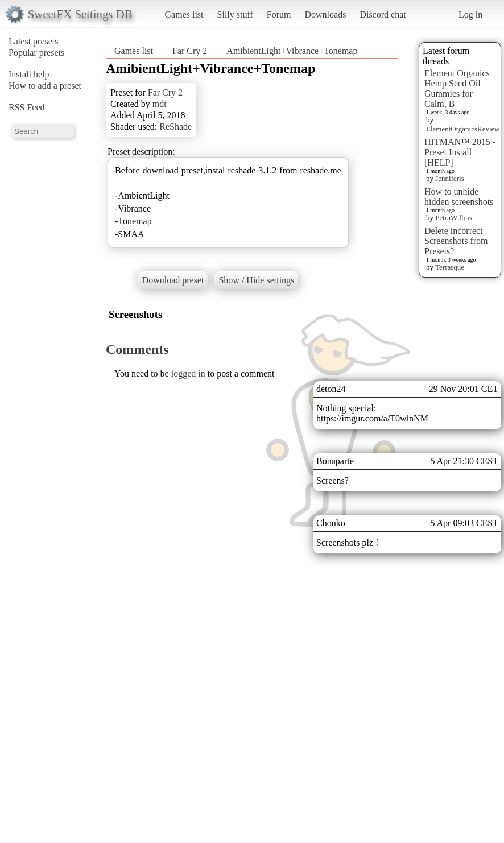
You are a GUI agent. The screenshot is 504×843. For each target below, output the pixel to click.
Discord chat (383, 15)
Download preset (173, 280)
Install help (29, 74)
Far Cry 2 (190, 51)
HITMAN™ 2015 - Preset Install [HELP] (460, 152)
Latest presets (34, 41)
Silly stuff (235, 15)
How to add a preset (45, 86)
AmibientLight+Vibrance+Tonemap (292, 51)
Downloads (325, 15)
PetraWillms (453, 218)
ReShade (175, 127)
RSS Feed (27, 107)
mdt (160, 104)
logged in (188, 373)
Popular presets (36, 53)
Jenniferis (450, 178)
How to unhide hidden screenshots (459, 197)
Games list (184, 15)
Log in (470, 15)
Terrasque (450, 267)
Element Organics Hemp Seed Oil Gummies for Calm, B (457, 88)
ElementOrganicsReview (463, 129)
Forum (279, 15)
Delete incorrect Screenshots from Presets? (456, 241)
